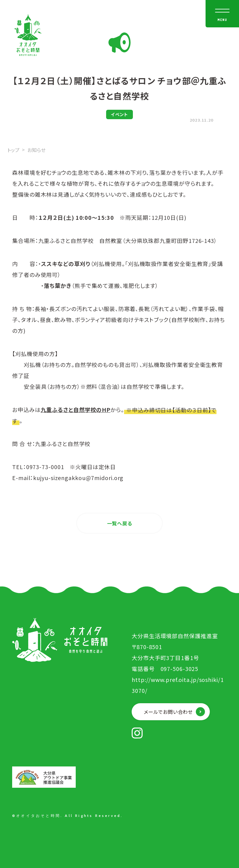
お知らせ (36, 150)
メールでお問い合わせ (168, 712)
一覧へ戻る (120, 523)
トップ (13, 150)
